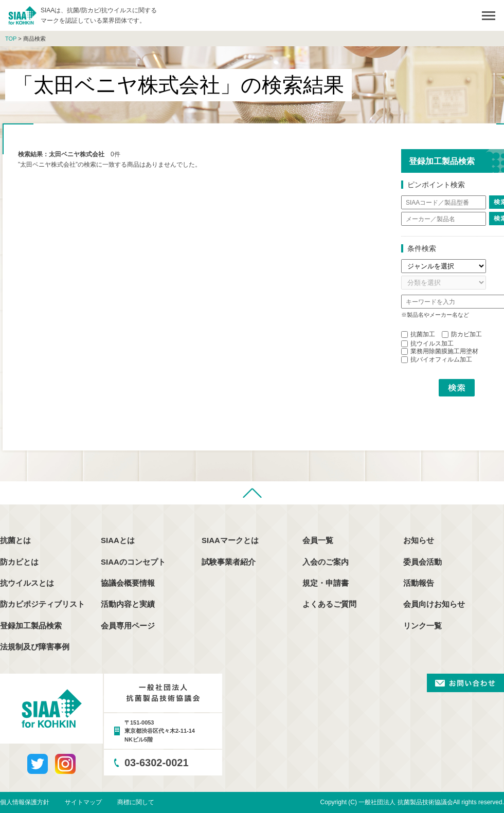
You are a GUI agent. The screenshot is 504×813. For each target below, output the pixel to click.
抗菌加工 (418, 334)
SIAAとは (118, 540)
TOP (11, 39)
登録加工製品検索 (31, 626)
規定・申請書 (326, 583)
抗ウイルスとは (27, 583)
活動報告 (419, 583)
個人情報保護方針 (25, 802)
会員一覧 (318, 540)
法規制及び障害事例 (35, 647)
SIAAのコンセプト (133, 562)
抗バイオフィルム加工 (437, 359)
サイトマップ (83, 802)
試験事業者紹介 (229, 562)
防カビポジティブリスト (42, 604)
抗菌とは (15, 540)
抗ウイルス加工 (427, 344)
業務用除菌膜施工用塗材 (440, 351)
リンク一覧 (422, 626)
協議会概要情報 (128, 583)
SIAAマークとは (230, 540)
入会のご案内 (326, 562)
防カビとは (19, 562)
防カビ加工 (462, 334)
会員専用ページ (128, 626)
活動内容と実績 (128, 604)
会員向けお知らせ (434, 604)
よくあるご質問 (329, 604)
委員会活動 (422, 562)
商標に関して (136, 802)
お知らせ (419, 540)
